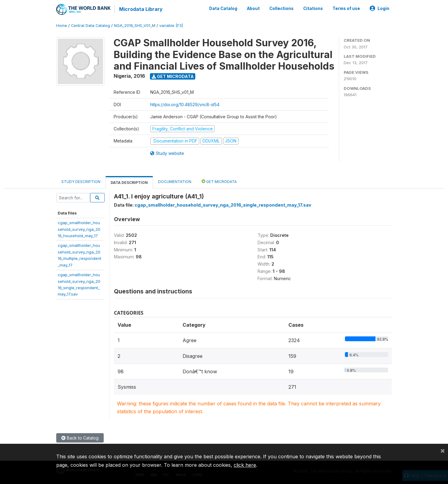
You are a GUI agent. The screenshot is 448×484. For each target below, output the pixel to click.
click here (245, 465)
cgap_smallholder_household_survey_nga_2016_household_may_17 (79, 229)
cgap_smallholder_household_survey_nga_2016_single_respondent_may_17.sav (223, 205)
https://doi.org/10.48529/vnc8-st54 (185, 105)
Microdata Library (141, 9)
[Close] (443, 450)
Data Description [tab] (129, 183)
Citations (313, 8)
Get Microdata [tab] (219, 181)
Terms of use (346, 8)
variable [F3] (171, 26)
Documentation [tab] (175, 182)
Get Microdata (173, 76)
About (253, 8)
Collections (281, 8)
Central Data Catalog (91, 26)
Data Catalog (223, 8)
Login (380, 8)
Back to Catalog (80, 438)
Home (62, 26)
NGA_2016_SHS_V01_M (135, 26)
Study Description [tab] (81, 182)
